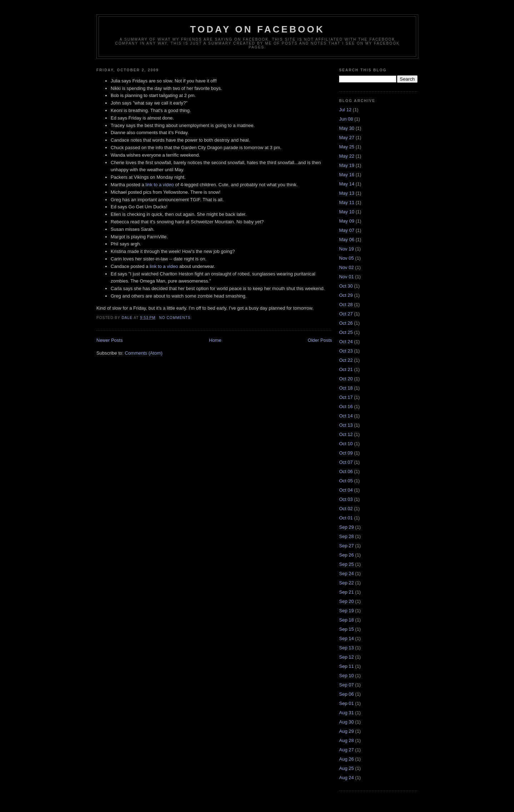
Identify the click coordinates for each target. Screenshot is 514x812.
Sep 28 (346, 536)
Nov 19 (346, 249)
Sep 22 (346, 583)
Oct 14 (346, 416)
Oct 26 (346, 323)
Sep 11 (346, 666)
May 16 (347, 175)
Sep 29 (346, 527)
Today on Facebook (258, 29)
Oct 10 (346, 444)
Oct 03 (346, 499)
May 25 (347, 147)
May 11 (347, 202)
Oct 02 (346, 509)
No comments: (176, 318)
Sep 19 (346, 611)
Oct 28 (346, 304)
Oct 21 (346, 369)
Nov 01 (346, 277)
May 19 (347, 165)
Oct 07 (346, 462)
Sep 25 (346, 564)
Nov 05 (346, 258)
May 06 (347, 240)
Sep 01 (346, 703)
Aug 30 (346, 722)
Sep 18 (346, 620)
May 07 (347, 230)
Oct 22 (346, 360)
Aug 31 (346, 713)
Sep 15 (346, 629)
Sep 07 (346, 685)
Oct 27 (346, 314)
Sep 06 (346, 694)
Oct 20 (346, 379)
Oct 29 (346, 295)
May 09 (347, 221)
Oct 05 (346, 481)
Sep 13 (346, 648)
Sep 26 (346, 555)
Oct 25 (346, 332)
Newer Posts (110, 340)
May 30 (347, 128)
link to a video (160, 185)
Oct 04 (346, 490)
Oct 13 (346, 425)
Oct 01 (346, 518)
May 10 (347, 212)
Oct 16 (346, 407)
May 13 (347, 193)
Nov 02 (346, 267)
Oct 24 (346, 342)
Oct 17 (346, 397)
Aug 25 (346, 768)
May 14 (347, 184)
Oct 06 (346, 471)
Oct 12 (346, 434)
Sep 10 (346, 676)
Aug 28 (346, 740)
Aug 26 (346, 759)
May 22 (347, 156)
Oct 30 (346, 286)
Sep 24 (346, 574)
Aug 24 (346, 778)
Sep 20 (346, 601)
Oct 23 (346, 351)
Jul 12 (345, 110)
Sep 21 (346, 592)
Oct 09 (346, 453)
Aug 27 (346, 750)
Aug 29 (346, 731)
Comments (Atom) (144, 353)
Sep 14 (346, 638)
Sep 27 (346, 546)
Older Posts (320, 340)
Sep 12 (346, 657)
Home (215, 340)
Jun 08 (346, 119)
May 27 (347, 138)
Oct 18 (346, 388)
